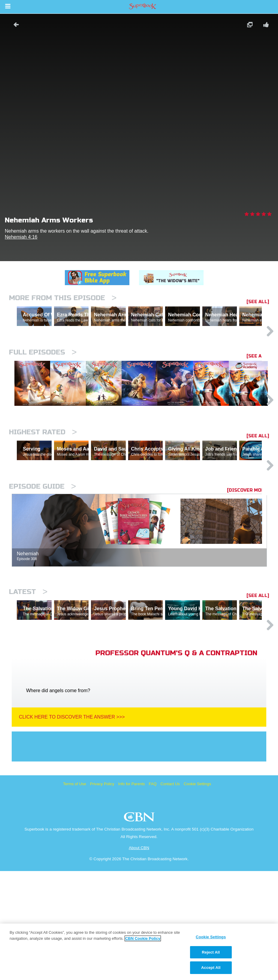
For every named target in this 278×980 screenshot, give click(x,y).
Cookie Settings (197, 893)
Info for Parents (132, 893)
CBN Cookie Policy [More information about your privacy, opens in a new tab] (143, 938)
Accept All (211, 968)
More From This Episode (63, 298)
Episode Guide (42, 569)
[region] (139, 952)
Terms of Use (75, 893)
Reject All (211, 952)
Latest (28, 675)
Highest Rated (43, 489)
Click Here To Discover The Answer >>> (72, 826)
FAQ (153, 893)
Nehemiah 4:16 (21, 237)
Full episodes (43, 378)
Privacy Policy (102, 893)
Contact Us (170, 893)
